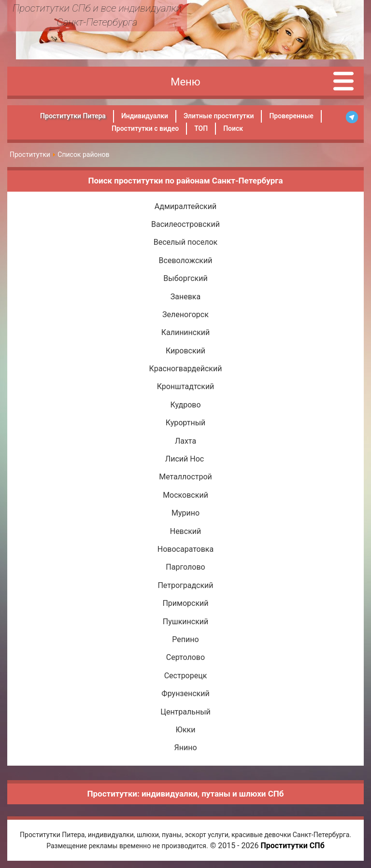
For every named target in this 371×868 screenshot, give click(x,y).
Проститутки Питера (73, 116)
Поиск (233, 128)
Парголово (185, 567)
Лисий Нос (185, 459)
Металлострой (185, 477)
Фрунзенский (185, 693)
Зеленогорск (185, 315)
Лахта (185, 441)
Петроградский (185, 585)
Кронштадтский (186, 386)
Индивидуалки (145, 116)
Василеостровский (185, 224)
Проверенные (291, 116)
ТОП (201, 128)
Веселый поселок (185, 242)
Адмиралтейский (185, 206)
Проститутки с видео (145, 128)
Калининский (186, 332)
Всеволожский (186, 260)
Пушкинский (186, 622)
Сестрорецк (186, 676)
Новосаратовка (185, 549)
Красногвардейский (186, 369)
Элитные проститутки (219, 116)
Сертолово (185, 657)
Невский (186, 531)
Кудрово (185, 405)
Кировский (185, 351)
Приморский (185, 603)
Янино (186, 748)
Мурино (185, 513)
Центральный (185, 712)
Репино (185, 639)
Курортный (186, 423)
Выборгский (185, 278)
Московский (185, 495)
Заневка (185, 297)
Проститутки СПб (292, 846)
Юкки (186, 730)
